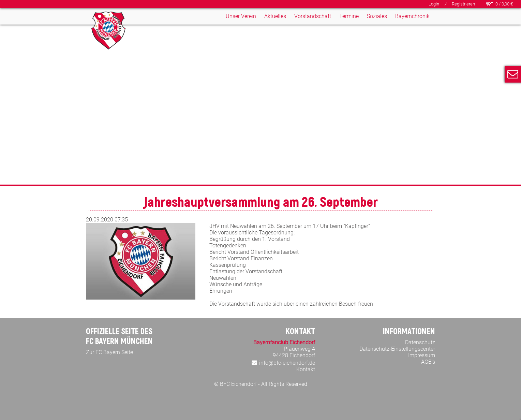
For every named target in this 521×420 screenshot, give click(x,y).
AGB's (428, 362)
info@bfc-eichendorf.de (287, 363)
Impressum (422, 355)
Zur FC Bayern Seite (109, 352)
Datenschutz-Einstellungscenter (397, 349)
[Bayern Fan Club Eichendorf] (108, 31)
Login (434, 4)
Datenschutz (420, 342)
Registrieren (463, 4)
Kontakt (306, 369)
